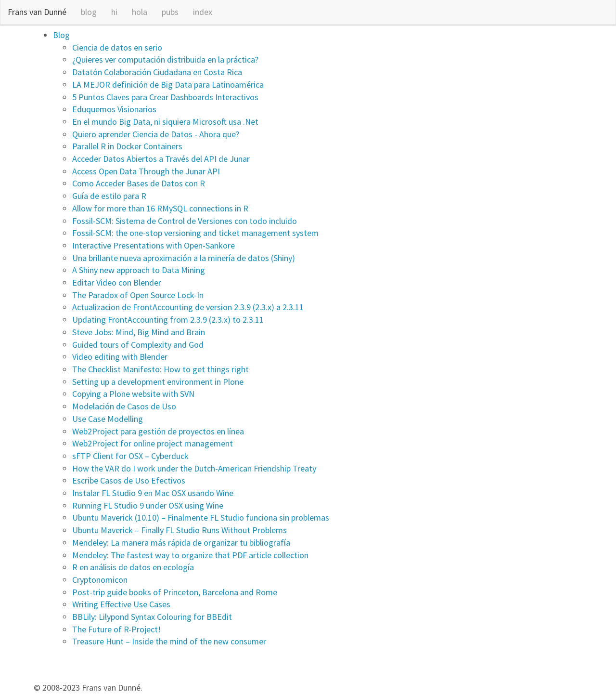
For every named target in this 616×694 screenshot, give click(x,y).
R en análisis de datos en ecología (133, 567)
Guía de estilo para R (109, 196)
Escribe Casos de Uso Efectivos (129, 480)
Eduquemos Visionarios (114, 109)
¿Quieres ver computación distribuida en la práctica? (165, 59)
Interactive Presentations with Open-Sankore (154, 245)
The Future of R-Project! (116, 629)
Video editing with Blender (120, 357)
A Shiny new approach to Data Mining (139, 270)
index (203, 12)
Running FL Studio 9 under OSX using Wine (148, 505)
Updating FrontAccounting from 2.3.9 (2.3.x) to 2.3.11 (168, 320)
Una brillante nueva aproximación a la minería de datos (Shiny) (184, 258)
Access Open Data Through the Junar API (146, 171)
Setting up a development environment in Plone (158, 382)
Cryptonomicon (100, 580)
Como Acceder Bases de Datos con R (139, 183)
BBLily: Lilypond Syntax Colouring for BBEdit (152, 617)
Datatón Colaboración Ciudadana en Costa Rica (157, 72)
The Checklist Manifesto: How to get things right (160, 369)
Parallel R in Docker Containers (127, 146)
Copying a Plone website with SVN (133, 394)
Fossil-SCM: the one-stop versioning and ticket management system (195, 233)
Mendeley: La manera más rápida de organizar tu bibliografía (181, 543)
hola (140, 12)
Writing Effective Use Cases (121, 604)
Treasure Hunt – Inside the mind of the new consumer (169, 641)
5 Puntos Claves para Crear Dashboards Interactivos (165, 97)
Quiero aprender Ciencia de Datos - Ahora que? (156, 134)
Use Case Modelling (108, 419)
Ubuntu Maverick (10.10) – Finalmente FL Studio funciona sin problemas (201, 517)
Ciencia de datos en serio (117, 47)
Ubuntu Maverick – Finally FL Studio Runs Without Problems (180, 530)
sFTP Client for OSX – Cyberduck (130, 456)
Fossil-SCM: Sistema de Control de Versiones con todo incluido (185, 221)
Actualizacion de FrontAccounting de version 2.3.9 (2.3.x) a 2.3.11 (188, 307)
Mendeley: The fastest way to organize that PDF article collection (190, 555)
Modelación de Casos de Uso (124, 406)
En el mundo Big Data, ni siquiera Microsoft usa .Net (165, 122)
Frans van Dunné (37, 12)
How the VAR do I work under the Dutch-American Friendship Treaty (194, 468)
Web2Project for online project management (153, 443)
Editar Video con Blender (117, 282)
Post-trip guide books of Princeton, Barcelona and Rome (175, 592)
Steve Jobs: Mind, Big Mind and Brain (139, 332)
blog (89, 12)
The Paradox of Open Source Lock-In (138, 295)
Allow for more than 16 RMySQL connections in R (160, 208)
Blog (61, 35)
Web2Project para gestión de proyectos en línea (158, 431)
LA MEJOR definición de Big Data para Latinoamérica (168, 85)
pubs (170, 12)
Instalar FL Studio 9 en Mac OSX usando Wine (153, 493)
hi (114, 12)
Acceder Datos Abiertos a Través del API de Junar (161, 159)
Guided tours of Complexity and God (138, 345)
